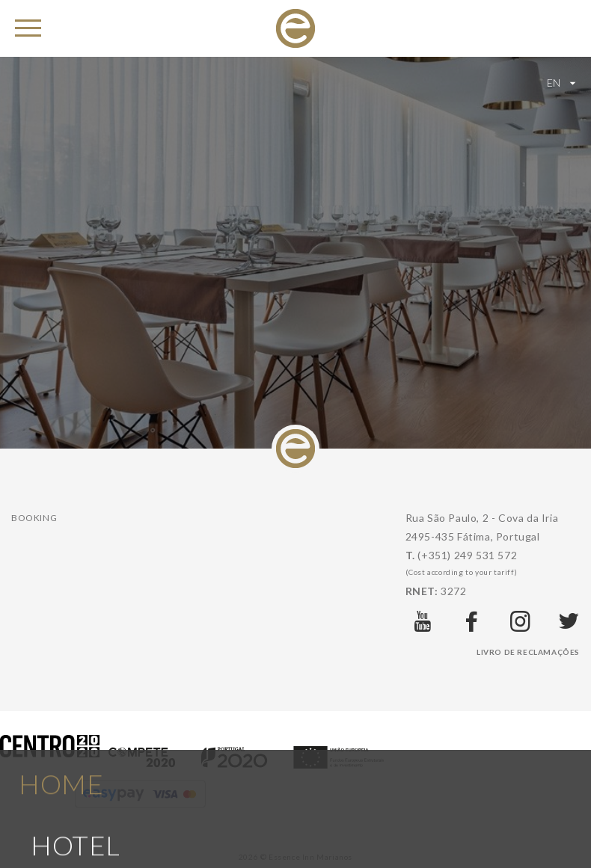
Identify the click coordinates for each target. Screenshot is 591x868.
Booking (34, 518)
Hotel (76, 828)
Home (61, 766)
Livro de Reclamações (528, 652)
